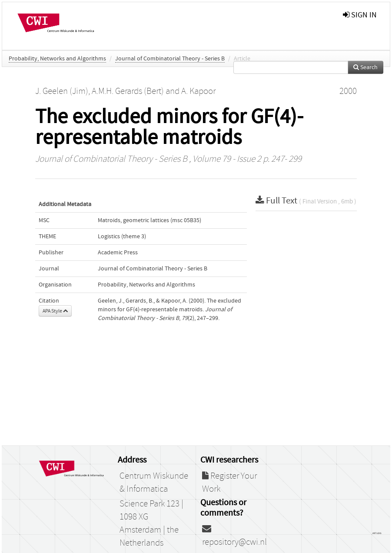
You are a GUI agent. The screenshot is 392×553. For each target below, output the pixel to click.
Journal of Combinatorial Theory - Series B (170, 59)
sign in (360, 15)
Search (365, 67)
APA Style (55, 311)
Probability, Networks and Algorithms (57, 59)
